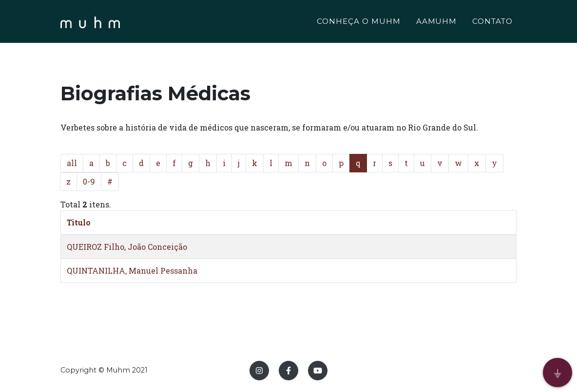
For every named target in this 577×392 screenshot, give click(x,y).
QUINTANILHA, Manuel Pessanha (132, 271)
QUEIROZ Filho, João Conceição (127, 247)
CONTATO (492, 23)
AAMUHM (437, 23)
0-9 (89, 181)
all (72, 163)
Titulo (79, 222)
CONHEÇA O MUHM (358, 23)
